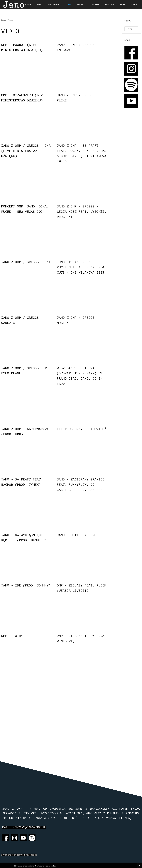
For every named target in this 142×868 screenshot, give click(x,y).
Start (3, 20)
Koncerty (95, 5)
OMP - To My (12, 636)
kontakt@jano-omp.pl (29, 827)
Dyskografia (53, 5)
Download (110, 5)
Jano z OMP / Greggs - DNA (26, 262)
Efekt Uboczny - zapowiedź (82, 429)
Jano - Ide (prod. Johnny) (26, 585)
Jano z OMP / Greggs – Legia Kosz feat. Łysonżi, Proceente (82, 212)
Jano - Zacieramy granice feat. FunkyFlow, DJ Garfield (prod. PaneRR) (81, 485)
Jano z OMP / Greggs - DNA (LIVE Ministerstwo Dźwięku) (26, 151)
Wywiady (81, 5)
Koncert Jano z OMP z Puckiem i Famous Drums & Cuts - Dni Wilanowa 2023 (81, 267)
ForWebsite (31, 855)
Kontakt (135, 5)
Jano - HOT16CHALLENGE (78, 535)
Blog (39, 5)
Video (68, 5)
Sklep (123, 5)
